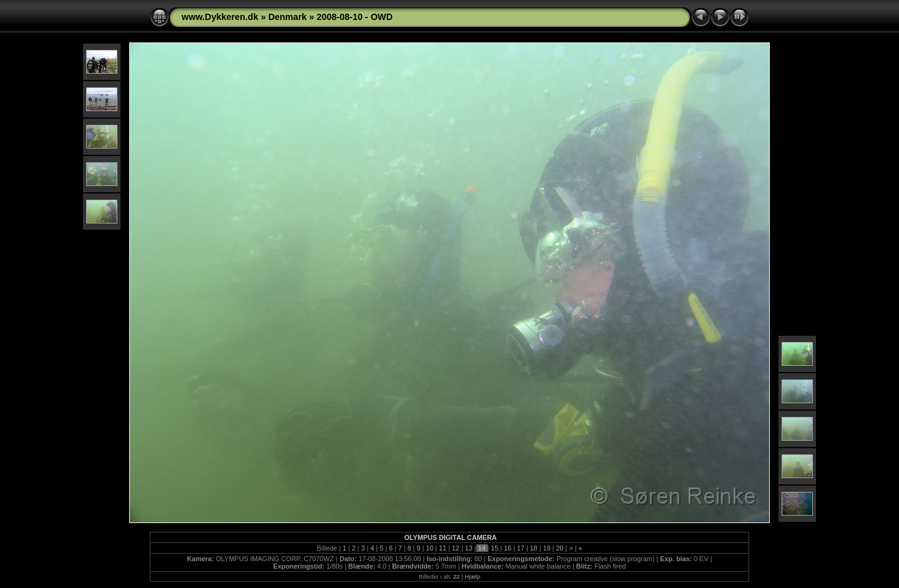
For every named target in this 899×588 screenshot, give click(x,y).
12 (456, 548)
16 (508, 548)
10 (430, 548)
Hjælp (472, 576)
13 (469, 548)
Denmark (288, 17)
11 (443, 548)
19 (547, 548)
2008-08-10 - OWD (355, 17)
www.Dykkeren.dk (220, 17)
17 (521, 548)
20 (559, 548)
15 (494, 548)
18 (534, 548)
